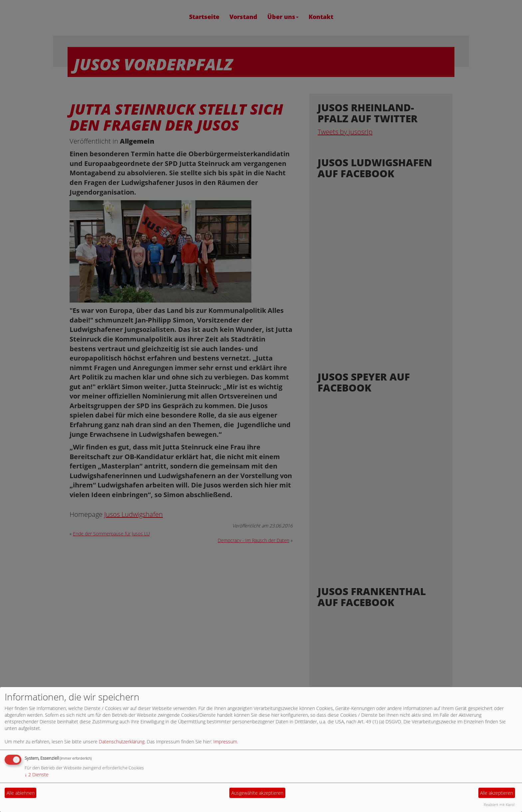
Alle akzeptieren (497, 793)
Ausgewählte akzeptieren (257, 793)
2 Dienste (37, 775)
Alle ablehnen (21, 793)
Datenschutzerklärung (122, 742)
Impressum (225, 742)
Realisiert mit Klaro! (499, 805)
